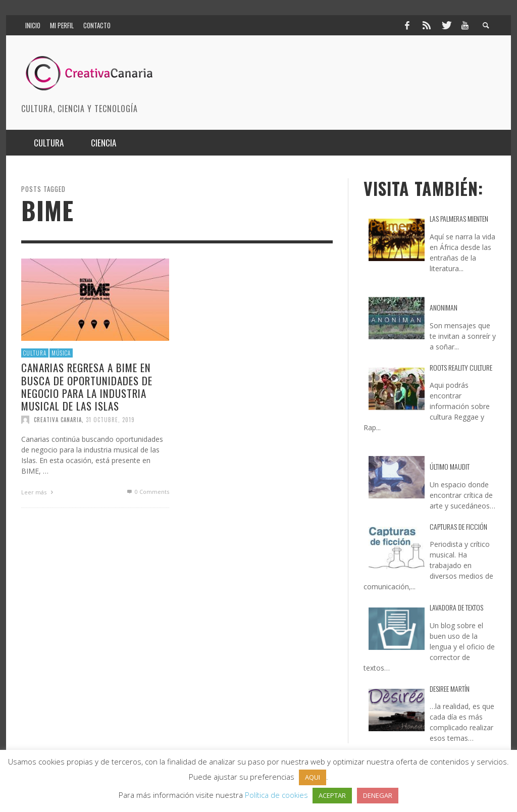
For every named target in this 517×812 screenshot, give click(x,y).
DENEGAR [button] (378, 795)
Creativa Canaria (58, 420)
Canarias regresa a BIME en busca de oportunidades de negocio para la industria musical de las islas (87, 387)
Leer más (38, 492)
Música (61, 353)
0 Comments (147, 492)
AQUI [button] (313, 777)
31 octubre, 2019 (110, 420)
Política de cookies (276, 795)
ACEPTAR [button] (332, 795)
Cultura (35, 353)
